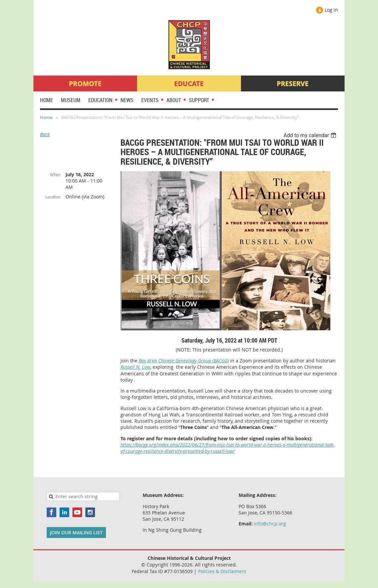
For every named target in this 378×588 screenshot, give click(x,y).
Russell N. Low (135, 367)
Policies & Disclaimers (222, 571)
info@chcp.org (270, 524)
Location (53, 197)
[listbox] (311, 135)
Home (46, 117)
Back (45, 134)
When (55, 175)
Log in (331, 10)
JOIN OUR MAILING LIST (76, 533)
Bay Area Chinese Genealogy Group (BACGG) (184, 361)
